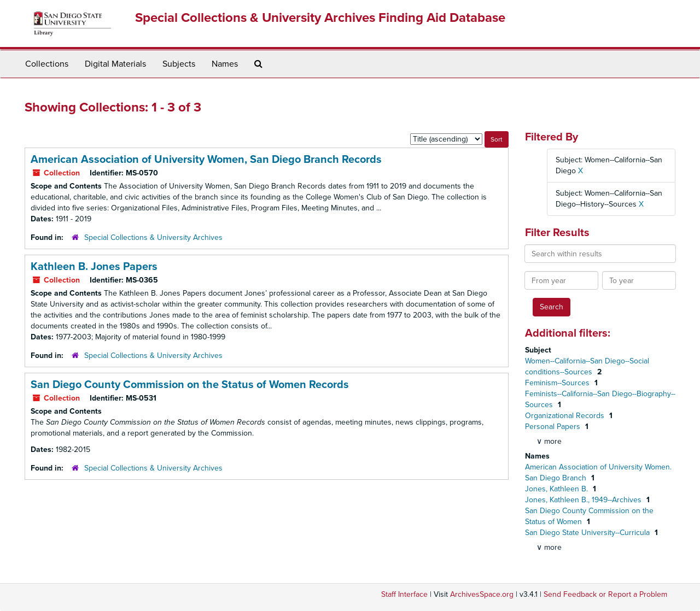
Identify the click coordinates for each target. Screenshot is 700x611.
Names (225, 64)
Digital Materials (115, 64)
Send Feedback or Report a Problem (605, 594)
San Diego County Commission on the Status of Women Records (190, 385)
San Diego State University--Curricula (588, 533)
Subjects (179, 64)
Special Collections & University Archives (153, 237)
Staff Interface (404, 594)
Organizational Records (566, 416)
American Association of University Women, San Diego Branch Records (206, 160)
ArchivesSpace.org (482, 594)
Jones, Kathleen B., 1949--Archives (584, 500)
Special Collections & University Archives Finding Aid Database (320, 18)
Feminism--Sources (558, 383)
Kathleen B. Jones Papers (94, 267)
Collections (47, 64)
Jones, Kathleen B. (558, 489)
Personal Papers (554, 427)
